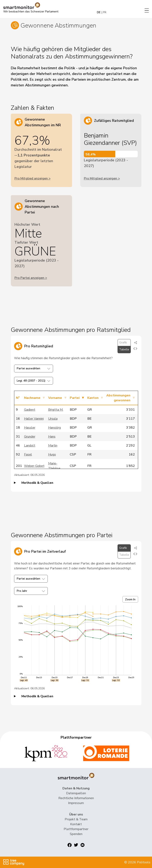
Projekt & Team (76, 819)
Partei (75, 398)
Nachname (32, 398)
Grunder (30, 437)
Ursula (53, 419)
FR (105, 12)
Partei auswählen (34, 368)
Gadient (30, 410)
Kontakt (76, 824)
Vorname (55, 398)
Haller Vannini (34, 419)
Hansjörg (54, 428)
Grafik (123, 343)
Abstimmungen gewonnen (118, 398)
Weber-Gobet (34, 466)
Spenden (76, 834)
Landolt (30, 446)
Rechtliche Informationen (76, 798)
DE (99, 12)
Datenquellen (76, 793)
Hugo (52, 454)
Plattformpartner (76, 829)
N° (18, 398)
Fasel (28, 454)
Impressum (76, 803)
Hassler (30, 428)
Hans (52, 437)
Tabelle (124, 349)
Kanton (93, 398)
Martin (53, 446)
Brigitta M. (56, 410)
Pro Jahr (31, 591)
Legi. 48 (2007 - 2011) (34, 381)
